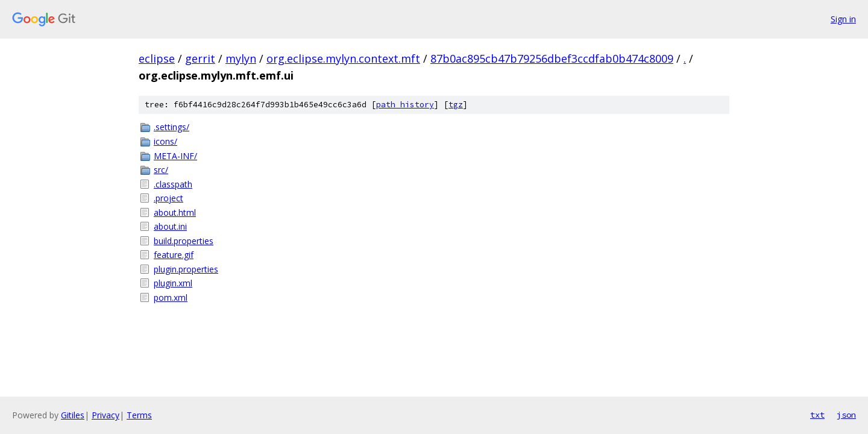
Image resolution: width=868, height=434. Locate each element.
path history (405, 105)
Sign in (843, 19)
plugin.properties (186, 269)
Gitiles (73, 415)
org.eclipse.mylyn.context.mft (343, 58)
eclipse (157, 58)
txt (817, 415)
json (846, 415)
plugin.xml (173, 283)
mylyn (241, 58)
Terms (139, 415)
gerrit (200, 58)
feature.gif (174, 255)
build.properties (184, 241)
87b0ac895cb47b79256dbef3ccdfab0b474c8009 (552, 58)
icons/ (165, 141)
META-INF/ (175, 156)
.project (168, 198)
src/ (161, 170)
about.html (175, 212)
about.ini (170, 226)
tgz (456, 105)
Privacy (105, 415)
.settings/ (171, 127)
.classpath (173, 184)
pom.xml (171, 297)
